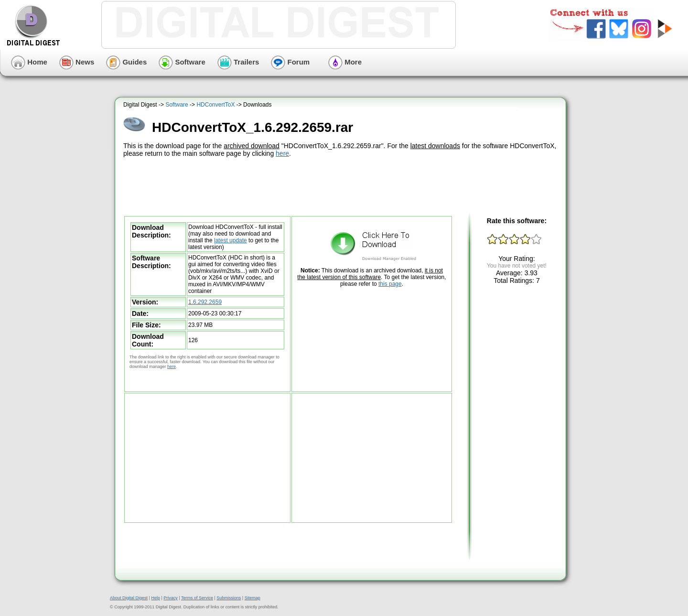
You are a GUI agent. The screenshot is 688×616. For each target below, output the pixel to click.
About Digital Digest (129, 598)
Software (182, 62)
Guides (126, 62)
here (282, 153)
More (345, 62)
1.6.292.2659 (205, 302)
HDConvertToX (215, 105)
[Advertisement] (342, 185)
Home (29, 62)
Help (156, 598)
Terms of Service (197, 598)
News (77, 62)
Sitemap (253, 598)
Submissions (229, 598)
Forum (290, 62)
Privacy (171, 598)
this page (390, 284)
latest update (231, 240)
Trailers (238, 62)
